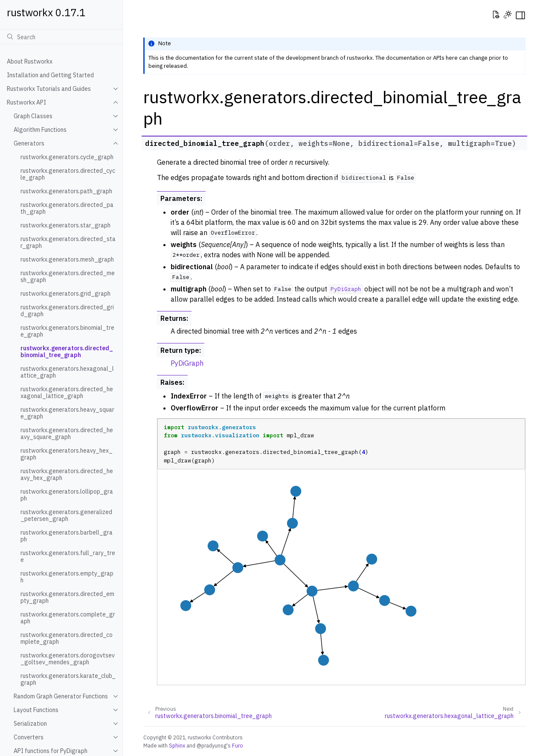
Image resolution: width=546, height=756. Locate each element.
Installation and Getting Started (50, 75)
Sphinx (177, 745)
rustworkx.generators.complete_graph (68, 618)
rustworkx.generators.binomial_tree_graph (67, 331)
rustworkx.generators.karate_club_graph (68, 679)
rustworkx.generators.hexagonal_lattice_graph (67, 372)
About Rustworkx (30, 61)
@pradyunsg (212, 745)
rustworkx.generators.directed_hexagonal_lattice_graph (67, 393)
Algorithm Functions (40, 130)
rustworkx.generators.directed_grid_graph (67, 311)
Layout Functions (36, 710)
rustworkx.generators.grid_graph (65, 294)
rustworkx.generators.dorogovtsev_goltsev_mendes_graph (68, 659)
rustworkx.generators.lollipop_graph (67, 495)
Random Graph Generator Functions (61, 696)
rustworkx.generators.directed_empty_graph (67, 597)
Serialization (30, 724)
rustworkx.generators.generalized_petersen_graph (66, 515)
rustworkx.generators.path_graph (66, 191)
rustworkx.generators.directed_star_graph (68, 242)
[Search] (61, 37)
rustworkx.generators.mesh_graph (67, 259)
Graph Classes (33, 116)
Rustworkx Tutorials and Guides (49, 89)
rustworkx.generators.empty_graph (67, 577)
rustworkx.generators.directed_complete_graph (67, 638)
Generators (29, 143)
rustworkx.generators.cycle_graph (67, 157)
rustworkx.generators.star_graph (65, 225)
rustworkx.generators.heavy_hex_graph (67, 454)
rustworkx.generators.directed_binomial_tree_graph (67, 352)
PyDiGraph (187, 363)
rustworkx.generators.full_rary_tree (68, 556)
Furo (238, 745)
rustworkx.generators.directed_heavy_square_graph (67, 433)
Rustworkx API (26, 102)
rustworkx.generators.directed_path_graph (67, 208)
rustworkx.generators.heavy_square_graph (67, 413)
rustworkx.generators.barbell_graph (67, 536)
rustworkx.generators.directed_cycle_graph (68, 174)
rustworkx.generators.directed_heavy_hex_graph (67, 474)
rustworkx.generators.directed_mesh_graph (68, 276)
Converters (29, 737)
